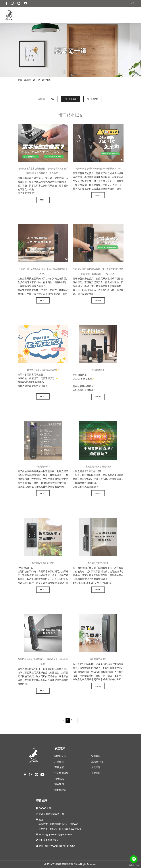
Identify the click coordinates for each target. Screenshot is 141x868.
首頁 (20, 80)
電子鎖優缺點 (93, 99)
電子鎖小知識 (44, 80)
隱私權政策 (60, 790)
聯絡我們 (59, 784)
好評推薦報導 (61, 773)
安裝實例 (96, 756)
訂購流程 (59, 762)
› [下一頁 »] (76, 720)
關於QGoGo (60, 756)
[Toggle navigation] (135, 15)
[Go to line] (134, 859)
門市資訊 (59, 779)
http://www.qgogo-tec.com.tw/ (60, 846)
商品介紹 (59, 767)
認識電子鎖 (30, 80)
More (43, 200)
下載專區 (96, 773)
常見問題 (96, 767)
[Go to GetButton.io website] (134, 865)
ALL (52, 99)
